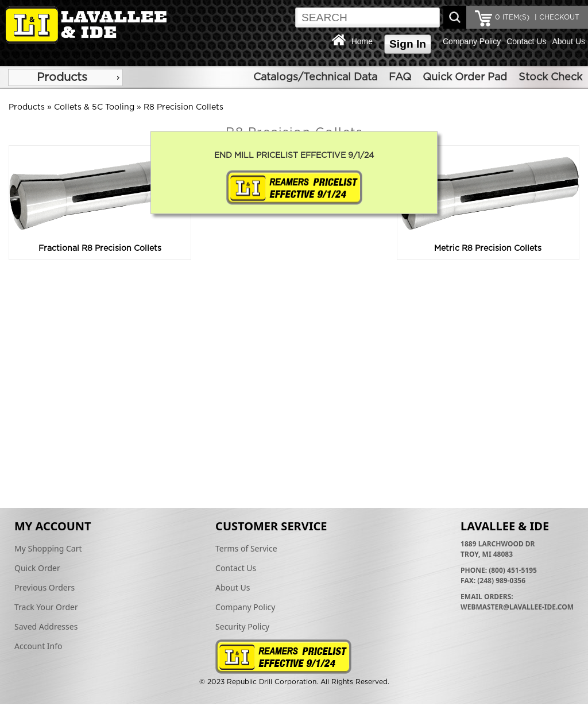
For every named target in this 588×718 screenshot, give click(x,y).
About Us (568, 41)
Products (62, 77)
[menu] (65, 77)
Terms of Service (246, 548)
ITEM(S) (512, 17)
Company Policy (472, 41)
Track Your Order (46, 607)
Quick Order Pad (465, 77)
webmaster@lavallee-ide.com (517, 607)
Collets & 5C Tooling (94, 107)
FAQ (400, 77)
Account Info (38, 646)
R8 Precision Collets (183, 107)
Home (362, 41)
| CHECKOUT (556, 17)
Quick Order (37, 568)
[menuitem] (65, 77)
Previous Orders (45, 587)
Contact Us (526, 41)
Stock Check (550, 77)
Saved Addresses (46, 626)
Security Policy (242, 626)
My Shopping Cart (48, 548)
